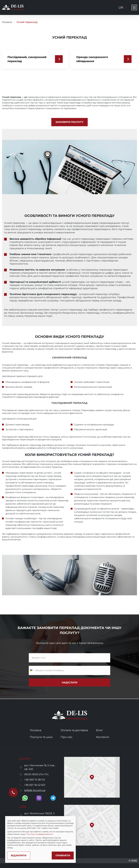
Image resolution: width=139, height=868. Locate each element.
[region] (40, 832)
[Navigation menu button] (134, 7)
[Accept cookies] (61, 855)
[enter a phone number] (69, 671)
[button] (92, 777)
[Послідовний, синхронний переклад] (59, 59)
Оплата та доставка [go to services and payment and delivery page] (74, 730)
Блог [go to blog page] (100, 730)
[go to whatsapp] (25, 798)
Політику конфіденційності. (58, 833)
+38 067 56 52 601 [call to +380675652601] (35, 785)
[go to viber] (39, 798)
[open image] (69, 575)
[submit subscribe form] (69, 683)
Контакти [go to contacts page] (103, 737)
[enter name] (69, 658)
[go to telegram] (53, 798)
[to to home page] (13, 7)
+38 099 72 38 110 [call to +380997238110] (35, 780)
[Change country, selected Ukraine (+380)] (32, 671)
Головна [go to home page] (7, 22)
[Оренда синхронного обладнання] (127, 59)
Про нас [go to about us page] (67, 737)
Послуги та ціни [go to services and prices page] (41, 737)
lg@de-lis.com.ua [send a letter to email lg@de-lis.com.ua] (35, 790)
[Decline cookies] (20, 855)
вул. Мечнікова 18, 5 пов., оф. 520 (40, 767)
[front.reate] (70, 122)
